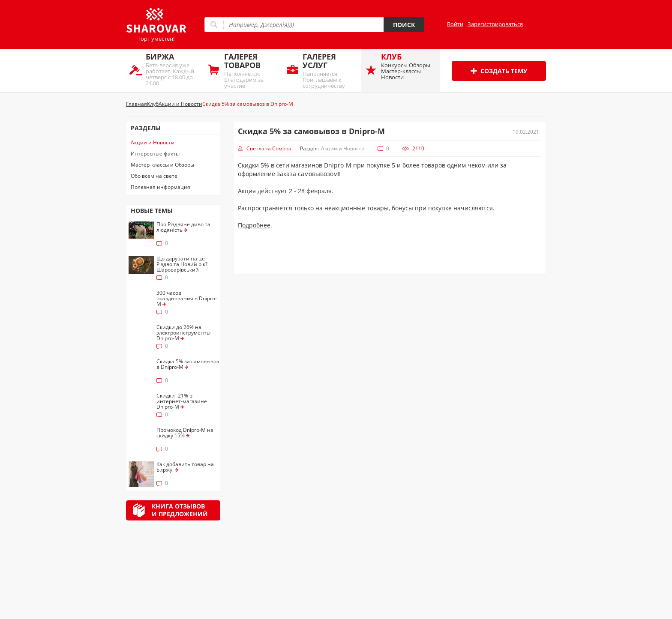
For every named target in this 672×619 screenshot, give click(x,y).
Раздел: (309, 149)
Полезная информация (160, 187)
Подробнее (254, 225)
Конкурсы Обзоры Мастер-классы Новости (408, 66)
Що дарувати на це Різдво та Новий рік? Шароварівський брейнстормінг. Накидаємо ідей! (182, 270)
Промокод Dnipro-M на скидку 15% (185, 433)
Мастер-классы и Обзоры (162, 165)
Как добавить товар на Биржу (185, 467)
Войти (455, 24)
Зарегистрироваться (495, 24)
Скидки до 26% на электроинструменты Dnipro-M (183, 333)
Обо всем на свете (154, 176)
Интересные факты (155, 154)
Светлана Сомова (269, 149)
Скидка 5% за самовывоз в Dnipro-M (188, 364)
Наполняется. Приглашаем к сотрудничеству (330, 70)
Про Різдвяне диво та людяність (183, 227)
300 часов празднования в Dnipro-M (187, 298)
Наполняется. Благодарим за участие (251, 70)
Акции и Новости (153, 142)
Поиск (404, 25)
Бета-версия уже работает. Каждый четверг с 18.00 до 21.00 (173, 69)
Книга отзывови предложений (180, 510)
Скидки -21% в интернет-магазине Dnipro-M (182, 401)
